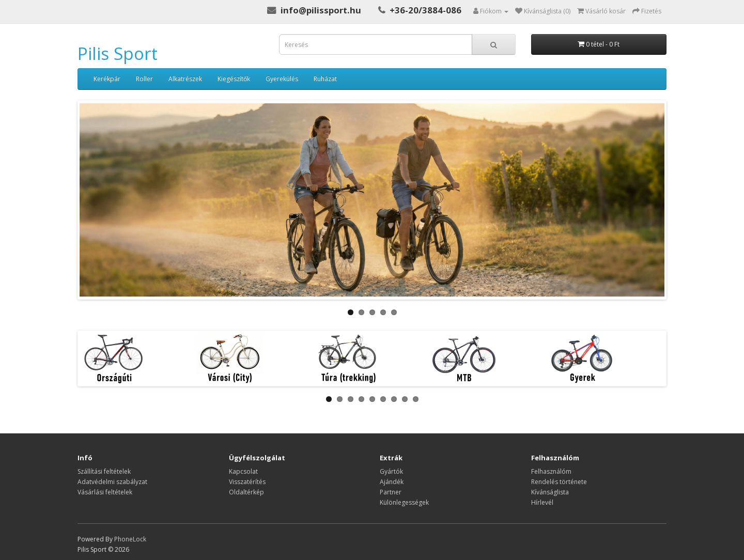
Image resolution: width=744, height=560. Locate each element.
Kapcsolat (243, 471)
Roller (144, 79)
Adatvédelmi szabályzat (112, 482)
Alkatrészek (185, 79)
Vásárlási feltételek (105, 492)
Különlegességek (404, 502)
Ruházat (325, 79)
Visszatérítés (247, 482)
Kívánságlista (550, 492)
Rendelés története (559, 482)
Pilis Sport (118, 53)
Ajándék (392, 482)
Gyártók (391, 471)
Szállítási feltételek (104, 471)
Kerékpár (107, 79)
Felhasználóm (551, 471)
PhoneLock (130, 539)
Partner (391, 492)
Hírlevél (542, 502)
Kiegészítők (234, 79)
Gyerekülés (282, 79)
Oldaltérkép (246, 492)
